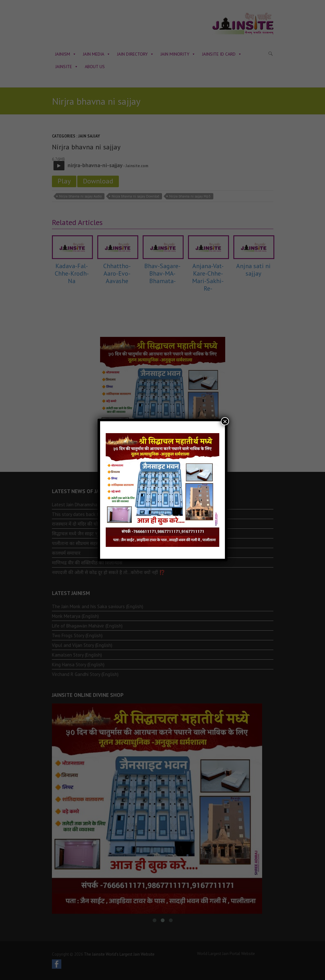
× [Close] (225, 421)
